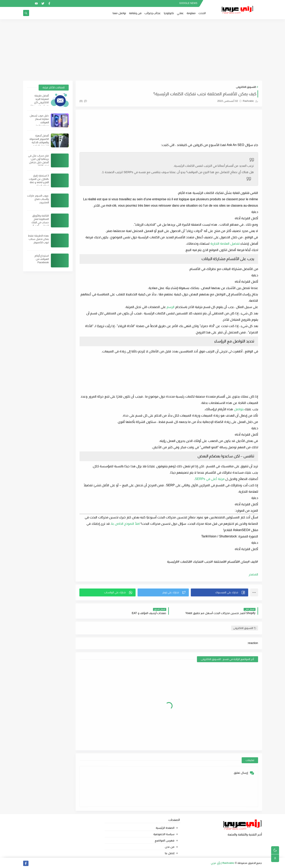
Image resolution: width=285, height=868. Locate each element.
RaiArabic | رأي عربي (223, 863)
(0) (83, 101)
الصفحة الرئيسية (165, 828)
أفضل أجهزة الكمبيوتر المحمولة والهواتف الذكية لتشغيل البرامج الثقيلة (39, 142)
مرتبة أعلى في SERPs (210, 479)
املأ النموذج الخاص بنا (125, 524)
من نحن (170, 847)
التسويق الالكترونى (246, 87)
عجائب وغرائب (153, 13)
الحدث (202, 13)
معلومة (191, 13)
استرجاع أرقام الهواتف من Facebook (42, 259)
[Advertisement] (142, 50)
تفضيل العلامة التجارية (225, 244)
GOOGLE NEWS (188, 3)
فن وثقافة (135, 13)
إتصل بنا (170, 853)
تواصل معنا (119, 13)
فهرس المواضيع (165, 840)
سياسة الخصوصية (164, 834)
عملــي (180, 13)
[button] (219, 592)
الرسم (171, 307)
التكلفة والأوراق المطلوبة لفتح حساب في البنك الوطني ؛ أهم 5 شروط (40, 222)
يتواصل (239, 409)
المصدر (253, 574)
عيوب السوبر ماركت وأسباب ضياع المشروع (38, 199)
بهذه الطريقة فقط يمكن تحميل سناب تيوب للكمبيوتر (38, 239)
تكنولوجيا (169, 13)
